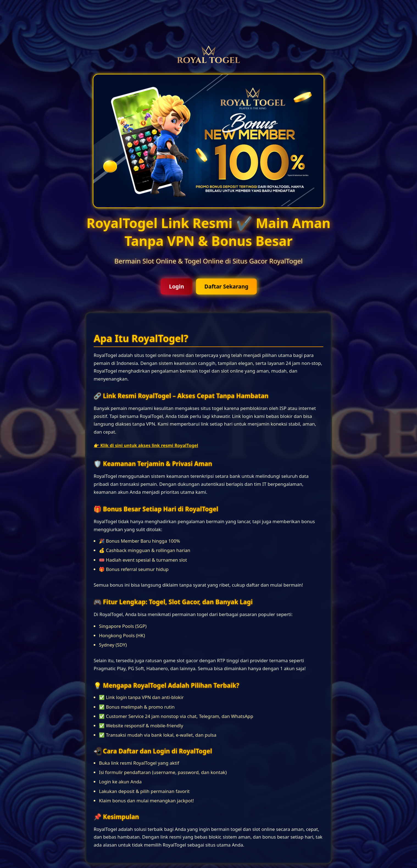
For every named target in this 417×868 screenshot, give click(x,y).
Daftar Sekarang (226, 286)
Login (176, 286)
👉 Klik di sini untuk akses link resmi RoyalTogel (146, 445)
